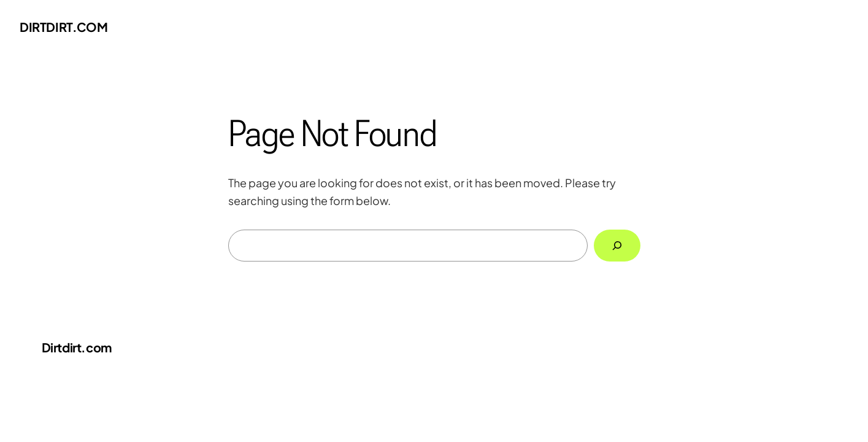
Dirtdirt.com (63, 27)
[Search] (617, 246)
